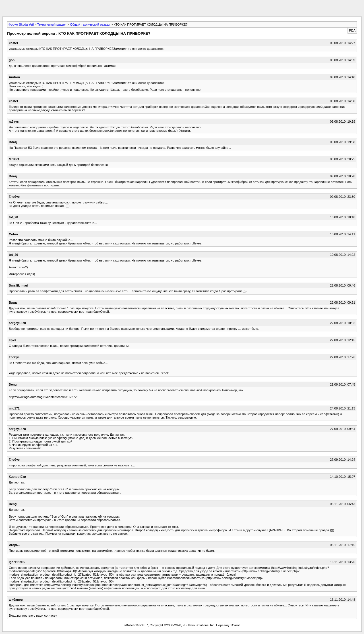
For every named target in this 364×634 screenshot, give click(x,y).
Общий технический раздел (90, 24)
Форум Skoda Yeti (21, 24)
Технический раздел (52, 24)
